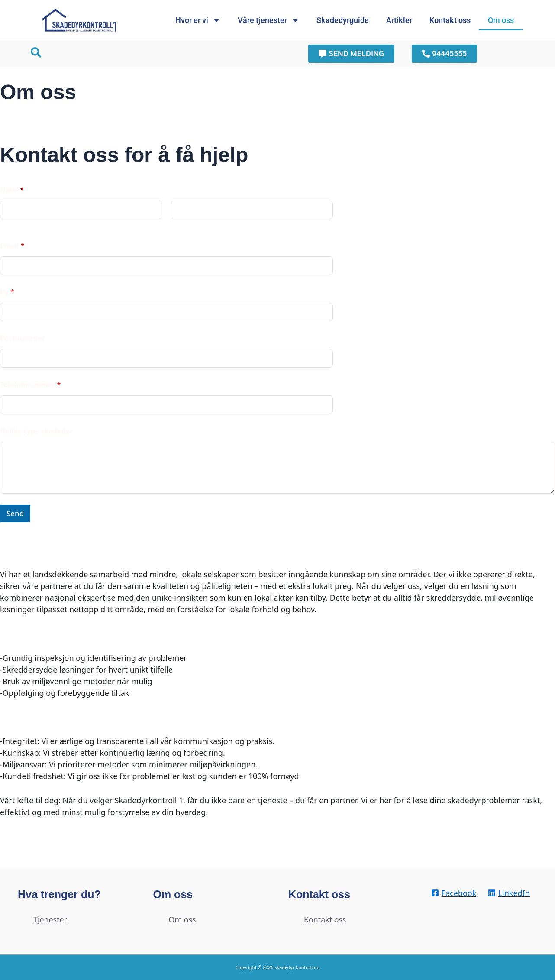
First (6, 225)
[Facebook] (453, 893)
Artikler (399, 20)
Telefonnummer (30, 385)
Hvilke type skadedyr (36, 431)
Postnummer (23, 338)
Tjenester (50, 919)
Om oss (501, 20)
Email (12, 246)
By (7, 292)
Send (15, 513)
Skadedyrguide (343, 20)
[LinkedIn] (509, 893)
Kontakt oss (450, 20)
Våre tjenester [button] (268, 20)
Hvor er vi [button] (198, 20)
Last (177, 225)
